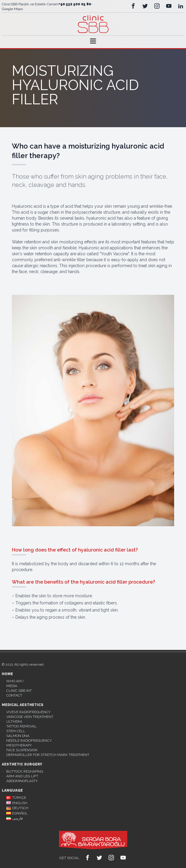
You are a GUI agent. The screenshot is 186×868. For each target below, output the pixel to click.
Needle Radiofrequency (29, 741)
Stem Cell (16, 731)
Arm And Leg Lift (22, 776)
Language (12, 790)
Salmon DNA (18, 736)
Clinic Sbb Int (19, 691)
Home (7, 674)
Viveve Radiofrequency (28, 712)
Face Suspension (22, 750)
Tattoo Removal (21, 726)
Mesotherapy (19, 745)
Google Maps (12, 9)
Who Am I (15, 681)
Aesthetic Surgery (22, 764)
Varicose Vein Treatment (30, 717)
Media (12, 686)
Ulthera (14, 722)
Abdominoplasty (22, 781)
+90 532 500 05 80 (75, 4)
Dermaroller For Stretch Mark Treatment (48, 755)
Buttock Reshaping (25, 771)
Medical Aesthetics (23, 705)
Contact (14, 695)
